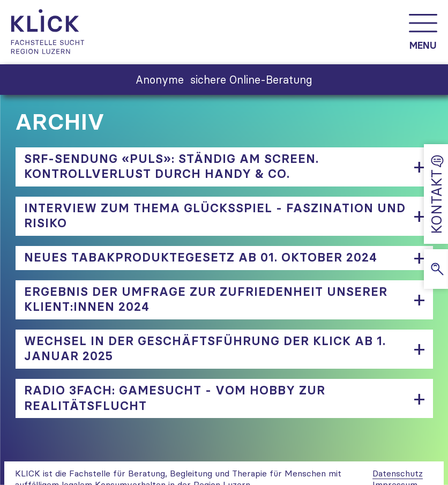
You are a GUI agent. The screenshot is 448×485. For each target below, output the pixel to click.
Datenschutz (398, 473)
